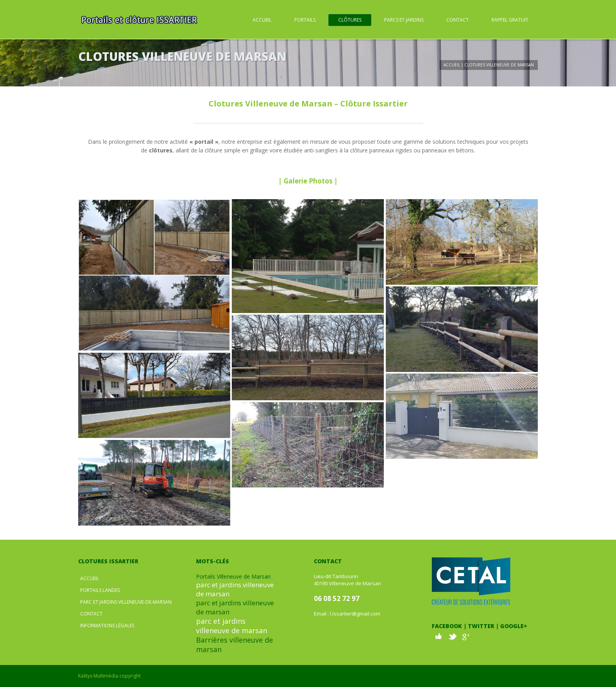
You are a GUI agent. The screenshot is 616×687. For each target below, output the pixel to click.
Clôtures (350, 20)
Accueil (262, 20)
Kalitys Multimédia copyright (109, 676)
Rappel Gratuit (510, 20)
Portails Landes (100, 590)
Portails (305, 20)
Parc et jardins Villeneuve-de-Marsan (126, 602)
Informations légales (107, 626)
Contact (457, 20)
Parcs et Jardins (404, 20)
